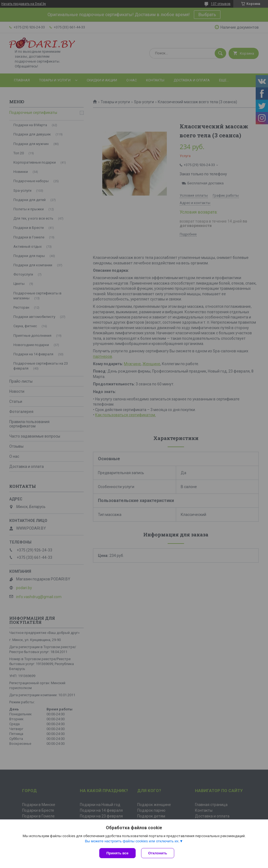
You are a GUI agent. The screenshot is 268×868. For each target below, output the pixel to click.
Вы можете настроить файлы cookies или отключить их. (132, 841)
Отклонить (158, 853)
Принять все (117, 853)
